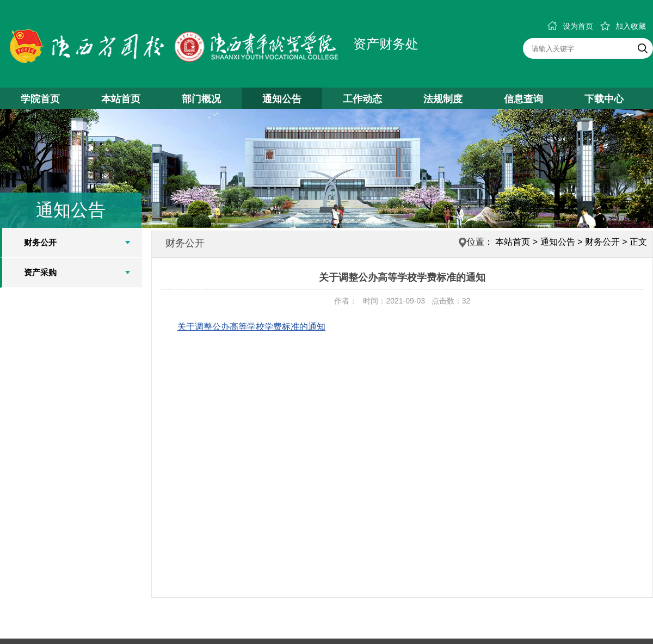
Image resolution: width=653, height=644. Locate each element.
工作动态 (362, 99)
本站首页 (121, 99)
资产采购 (40, 272)
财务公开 (40, 242)
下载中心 (604, 99)
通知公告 (282, 99)
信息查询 (523, 99)
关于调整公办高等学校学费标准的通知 (251, 327)
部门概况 (201, 99)
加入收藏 (623, 26)
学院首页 (40, 99)
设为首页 (570, 26)
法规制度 (443, 99)
